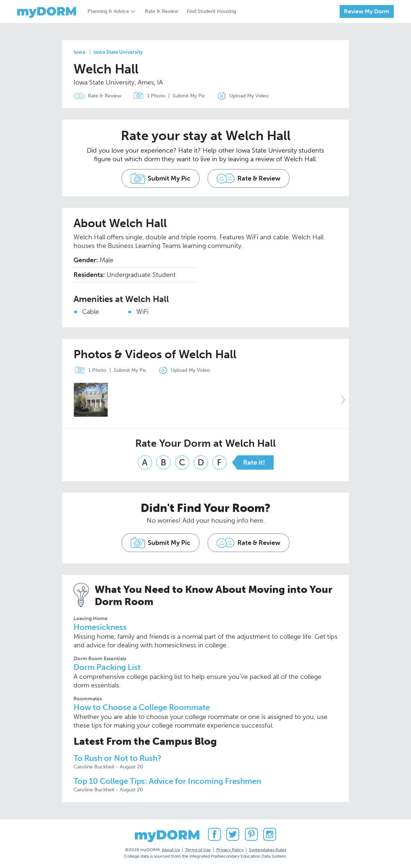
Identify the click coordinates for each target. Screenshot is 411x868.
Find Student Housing (211, 11)
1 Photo (148, 96)
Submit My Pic (189, 96)
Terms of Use (198, 850)
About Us (171, 850)
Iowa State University (118, 52)
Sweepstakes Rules (268, 850)
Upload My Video (249, 96)
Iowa (79, 52)
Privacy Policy (230, 850)
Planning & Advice (108, 11)
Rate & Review (162, 11)
